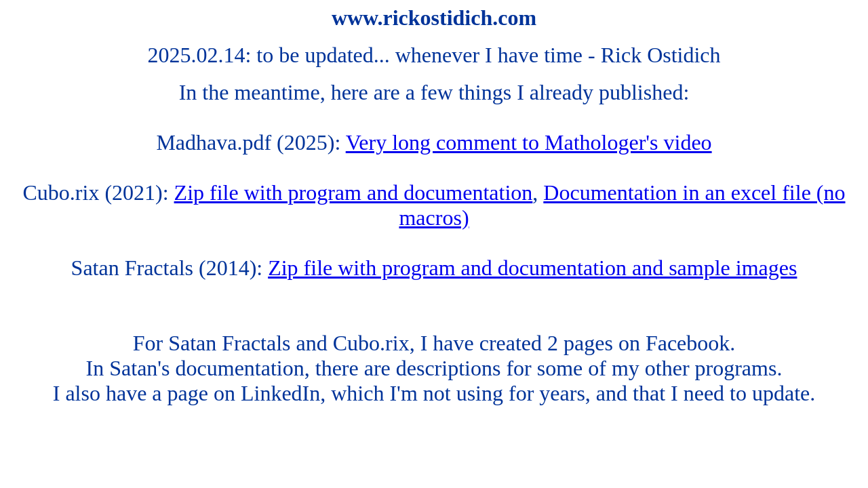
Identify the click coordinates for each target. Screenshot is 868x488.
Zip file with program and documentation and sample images (532, 268)
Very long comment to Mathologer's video (529, 142)
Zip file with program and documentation (354, 192)
